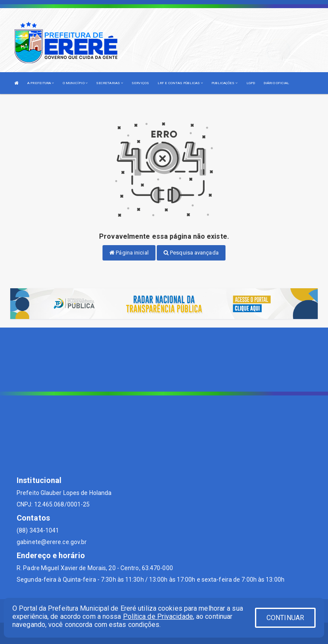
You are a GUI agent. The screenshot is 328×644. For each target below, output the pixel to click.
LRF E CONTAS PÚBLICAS (180, 83)
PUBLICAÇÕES (224, 83)
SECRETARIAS (110, 83)
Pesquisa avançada (191, 253)
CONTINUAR (285, 618)
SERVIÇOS (140, 83)
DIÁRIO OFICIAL (276, 83)
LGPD (251, 83)
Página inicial (129, 253)
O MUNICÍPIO (75, 83)
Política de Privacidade (158, 616)
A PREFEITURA (41, 83)
